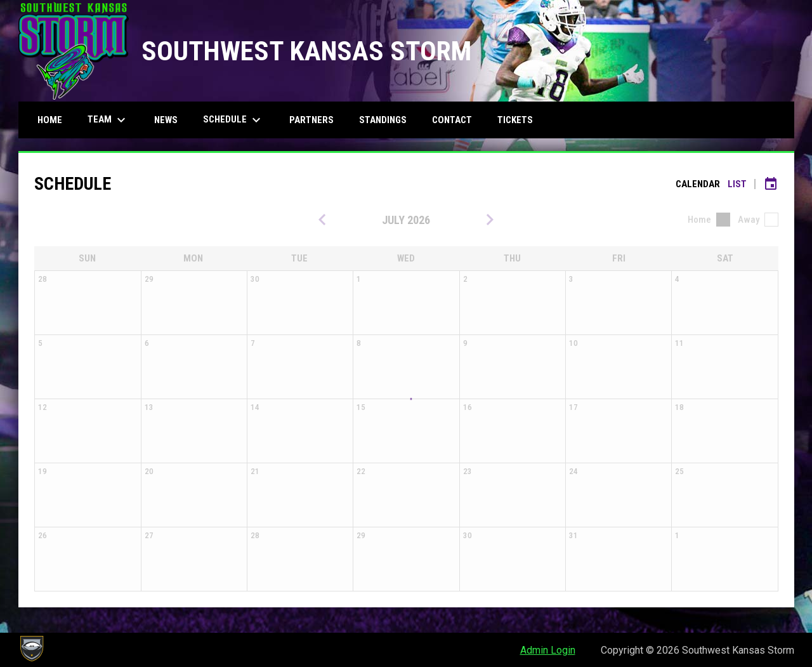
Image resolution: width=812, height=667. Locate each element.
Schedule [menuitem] (233, 120)
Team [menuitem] (108, 120)
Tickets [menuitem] (515, 120)
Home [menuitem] (50, 120)
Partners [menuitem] (311, 120)
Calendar (698, 184)
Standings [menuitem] (383, 120)
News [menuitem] (166, 120)
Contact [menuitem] (452, 120)
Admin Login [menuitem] (548, 650)
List (737, 184)
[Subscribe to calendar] (771, 184)
